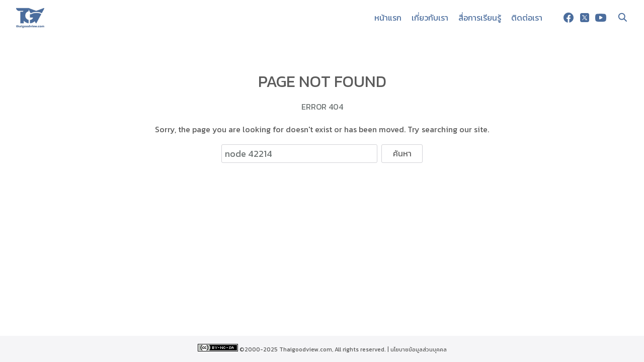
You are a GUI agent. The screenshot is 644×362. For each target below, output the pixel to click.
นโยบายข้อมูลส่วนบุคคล (419, 349)
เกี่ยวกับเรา (430, 18)
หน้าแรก (388, 18)
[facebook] (569, 18)
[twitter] (585, 18)
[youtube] (601, 18)
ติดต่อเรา (527, 18)
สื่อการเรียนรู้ (480, 18)
